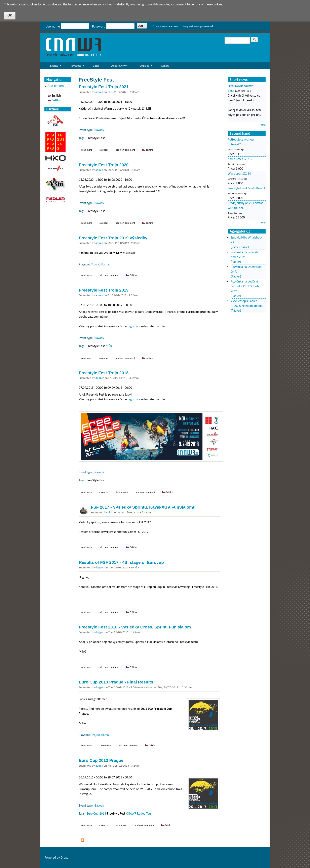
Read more (88, 150)
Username (53, 26)
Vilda (111, 512)
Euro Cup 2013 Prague (101, 760)
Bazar (96, 66)
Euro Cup (93, 813)
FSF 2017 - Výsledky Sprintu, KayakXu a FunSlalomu (143, 507)
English (54, 95)
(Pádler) (236, 262)
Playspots (74, 67)
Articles (144, 67)
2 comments (122, 492)
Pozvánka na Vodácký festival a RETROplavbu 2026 (246, 286)
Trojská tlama (100, 264)
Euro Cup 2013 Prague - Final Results (116, 682)
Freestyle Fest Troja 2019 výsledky (113, 238)
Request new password (198, 26)
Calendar (104, 150)
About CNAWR (120, 66)
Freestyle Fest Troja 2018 (104, 373)
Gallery (165, 66)
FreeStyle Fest (96, 138)
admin (99, 92)
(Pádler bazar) (240, 247)
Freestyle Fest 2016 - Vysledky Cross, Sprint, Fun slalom (135, 627)
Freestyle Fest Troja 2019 (104, 290)
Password (99, 26)
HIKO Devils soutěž (240, 86)
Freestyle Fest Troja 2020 (104, 165)
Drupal (65, 857)
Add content (56, 86)
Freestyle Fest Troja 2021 (104, 87)
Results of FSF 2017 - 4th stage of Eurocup (121, 562)
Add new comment (125, 150)
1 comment (105, 745)
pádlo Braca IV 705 (240, 159)
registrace (134, 326)
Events (53, 67)
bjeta (231, 91)
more (262, 125)
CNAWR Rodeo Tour (139, 813)
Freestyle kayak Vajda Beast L (247, 188)
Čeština (148, 150)
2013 (103, 813)
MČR (109, 346)
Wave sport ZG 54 (239, 174)
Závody (100, 130)
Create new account (166, 26)
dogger (100, 378)
